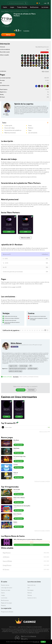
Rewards (3, 609)
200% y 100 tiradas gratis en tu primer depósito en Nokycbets (28, 543)
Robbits (15, 526)
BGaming (15, 478)
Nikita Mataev (8, 118)
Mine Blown (16, 444)
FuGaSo (15, 511)
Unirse (8, 39)
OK (43, 642)
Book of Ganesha (18, 518)
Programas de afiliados (7, 616)
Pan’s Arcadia (17, 494)
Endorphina (16, 520)
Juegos (12, 11)
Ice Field (16, 469)
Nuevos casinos (5, 589)
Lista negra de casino (7, 592)
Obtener (32, 549)
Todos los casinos (25, 242)
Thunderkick (16, 495)
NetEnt (15, 446)
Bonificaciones (34, 11)
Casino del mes (31, 589)
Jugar (9, 236)
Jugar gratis (20, 449)
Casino (5, 11)
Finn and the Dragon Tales (20, 461)
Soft (29, 592)
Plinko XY (16, 477)
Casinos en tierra (32, 602)
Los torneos (45, 11)
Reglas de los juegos (6, 607)
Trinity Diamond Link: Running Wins (22, 510)
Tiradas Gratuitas (22, 11)
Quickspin (16, 528)
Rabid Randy (17, 452)
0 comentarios (26, 35)
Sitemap (30, 599)
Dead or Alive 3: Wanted (19, 502)
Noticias (30, 597)
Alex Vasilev (16, 381)
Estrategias (30, 594)
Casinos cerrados (6, 594)
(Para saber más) (36, 642)
